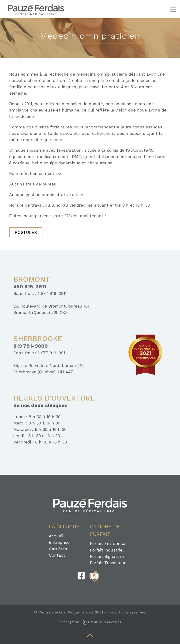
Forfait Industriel (107, 550)
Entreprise (59, 542)
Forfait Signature (107, 556)
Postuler (26, 232)
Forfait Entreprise (108, 543)
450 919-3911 (30, 287)
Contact (57, 555)
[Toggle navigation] (173, 9)
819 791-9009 (31, 346)
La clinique (64, 526)
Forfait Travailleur (108, 563)
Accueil (56, 536)
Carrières (58, 549)
